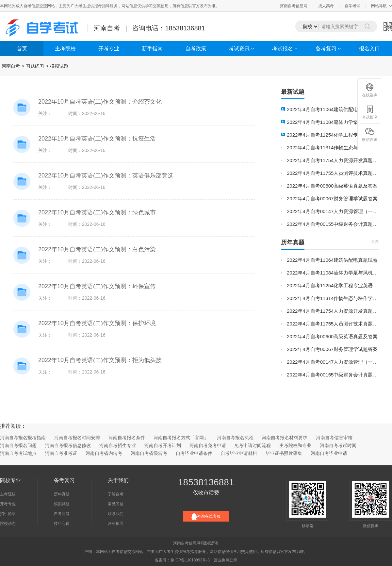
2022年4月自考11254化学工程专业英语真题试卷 (333, 135)
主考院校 (65, 49)
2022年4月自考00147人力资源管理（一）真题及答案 (333, 211)
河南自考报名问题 (18, 445)
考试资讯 (239, 49)
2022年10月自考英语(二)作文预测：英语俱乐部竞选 (106, 175)
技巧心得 (62, 524)
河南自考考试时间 (338, 445)
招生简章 (8, 514)
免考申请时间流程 (253, 445)
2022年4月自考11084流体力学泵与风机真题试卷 (333, 122)
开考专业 (109, 49)
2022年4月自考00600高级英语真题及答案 (332, 186)
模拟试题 (59, 66)
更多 (375, 241)
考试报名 (283, 49)
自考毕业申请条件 (194, 453)
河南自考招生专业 (118, 445)
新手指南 (152, 49)
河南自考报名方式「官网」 (181, 438)
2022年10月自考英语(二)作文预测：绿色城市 (97, 212)
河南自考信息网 (294, 6)
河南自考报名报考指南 (23, 438)
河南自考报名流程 (235, 438)
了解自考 (116, 494)
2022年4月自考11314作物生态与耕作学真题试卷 (333, 148)
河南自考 (11, 66)
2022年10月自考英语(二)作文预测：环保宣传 (97, 286)
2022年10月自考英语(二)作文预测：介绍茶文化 (100, 102)
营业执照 (116, 524)
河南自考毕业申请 (329, 453)
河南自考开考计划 (163, 445)
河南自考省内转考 (104, 453)
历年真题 (62, 494)
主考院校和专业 (295, 445)
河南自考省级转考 (149, 453)
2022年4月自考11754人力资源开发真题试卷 (333, 160)
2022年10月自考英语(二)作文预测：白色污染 (97, 249)
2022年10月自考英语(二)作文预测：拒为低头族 (100, 360)
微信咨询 (370, 134)
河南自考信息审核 (334, 438)
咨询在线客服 (206, 517)
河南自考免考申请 (208, 445)
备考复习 (326, 49)
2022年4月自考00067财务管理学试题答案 (332, 199)
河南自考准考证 (61, 453)
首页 (22, 49)
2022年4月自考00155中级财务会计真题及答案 (333, 224)
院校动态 (8, 524)
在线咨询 (370, 90)
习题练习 (35, 66)
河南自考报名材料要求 (285, 438)
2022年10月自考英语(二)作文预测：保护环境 (97, 323)
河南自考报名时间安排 (77, 438)
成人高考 (326, 6)
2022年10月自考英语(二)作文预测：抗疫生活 (97, 139)
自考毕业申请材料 (239, 453)
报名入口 (369, 49)
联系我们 (116, 514)
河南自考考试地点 (18, 453)
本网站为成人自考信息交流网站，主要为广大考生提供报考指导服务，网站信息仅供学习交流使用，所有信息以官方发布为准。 (110, 6)
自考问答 (62, 514)
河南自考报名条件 (127, 438)
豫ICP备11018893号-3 (190, 560)
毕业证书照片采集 (284, 453)
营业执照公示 (225, 560)
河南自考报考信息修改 (68, 445)
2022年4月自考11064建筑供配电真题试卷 (332, 109)
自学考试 (352, 6)
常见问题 (116, 504)
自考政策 (196, 49)
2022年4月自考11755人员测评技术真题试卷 (333, 173)
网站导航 (379, 6)
